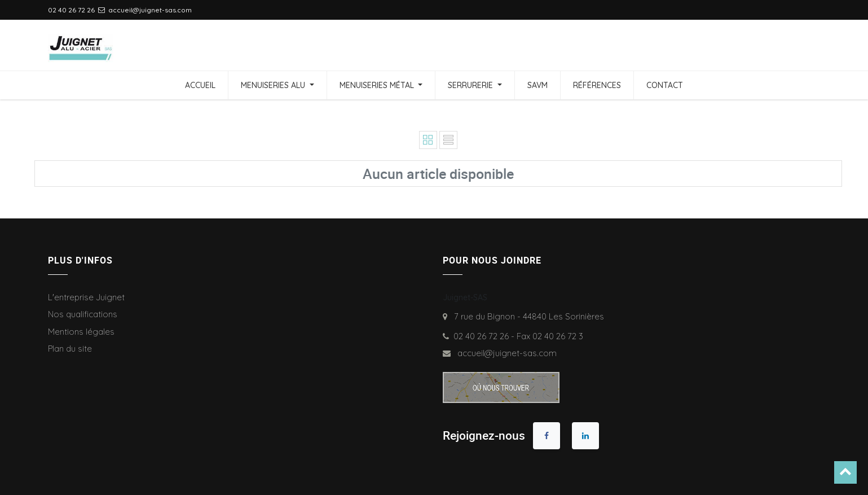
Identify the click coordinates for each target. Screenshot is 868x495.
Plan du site (70, 349)
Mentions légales (81, 332)
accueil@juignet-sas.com (505, 353)
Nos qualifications (83, 314)
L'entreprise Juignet (86, 297)
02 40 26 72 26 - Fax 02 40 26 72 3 (518, 336)
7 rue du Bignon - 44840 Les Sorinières (527, 316)
